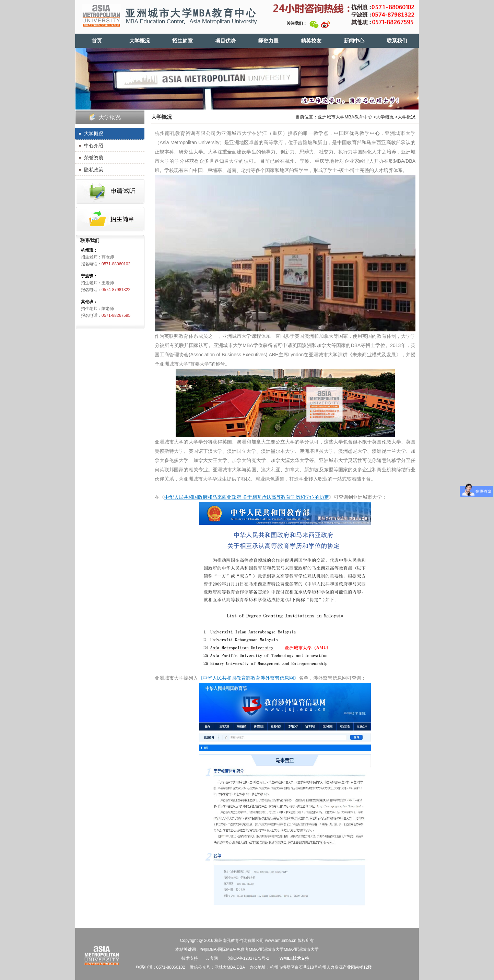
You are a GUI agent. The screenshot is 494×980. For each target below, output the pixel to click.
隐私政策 (94, 170)
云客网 (212, 958)
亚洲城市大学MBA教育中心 (345, 117)
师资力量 (268, 41)
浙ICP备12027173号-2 (248, 958)
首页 (97, 41)
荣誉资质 (94, 158)
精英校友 (311, 41)
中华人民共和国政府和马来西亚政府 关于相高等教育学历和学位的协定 (247, 497)
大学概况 (140, 41)
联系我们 (397, 41)
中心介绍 (94, 146)
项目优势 (225, 41)
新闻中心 (354, 41)
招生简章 (183, 41)
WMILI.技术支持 (295, 958)
